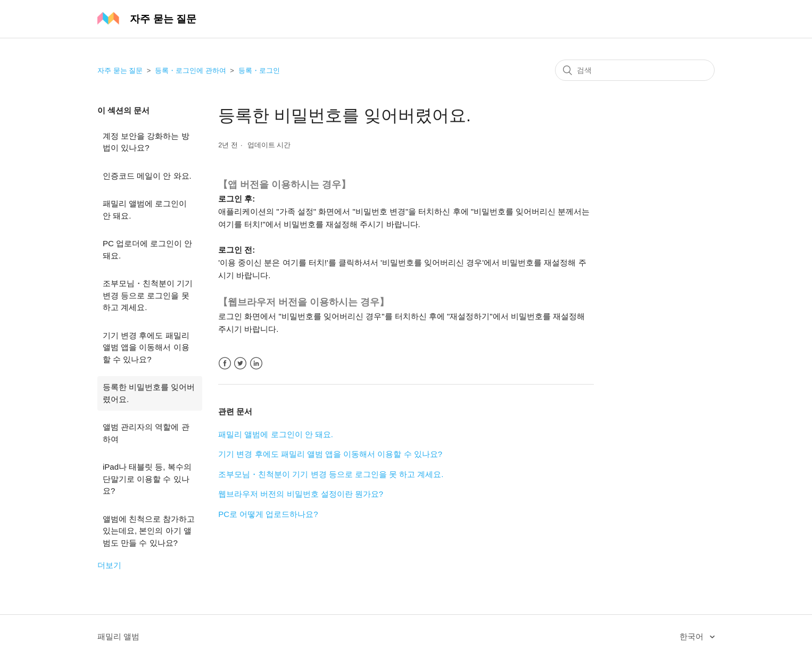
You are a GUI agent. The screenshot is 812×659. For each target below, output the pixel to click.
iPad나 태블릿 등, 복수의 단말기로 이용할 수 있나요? (147, 479)
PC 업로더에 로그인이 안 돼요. (147, 249)
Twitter (240, 364)
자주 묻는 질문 (120, 70)
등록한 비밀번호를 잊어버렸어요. (149, 393)
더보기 (109, 565)
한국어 (693, 636)
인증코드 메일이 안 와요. (147, 176)
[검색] (635, 70)
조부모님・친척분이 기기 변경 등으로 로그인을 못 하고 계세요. (148, 295)
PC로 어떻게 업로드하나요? (268, 514)
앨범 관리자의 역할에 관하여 (146, 433)
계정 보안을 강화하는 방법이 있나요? (146, 142)
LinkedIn (256, 364)
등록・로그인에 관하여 (190, 70)
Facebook (225, 364)
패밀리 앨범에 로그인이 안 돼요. (145, 210)
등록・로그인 (259, 70)
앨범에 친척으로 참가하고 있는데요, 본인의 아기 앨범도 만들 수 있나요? (149, 531)
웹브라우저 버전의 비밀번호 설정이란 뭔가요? (301, 494)
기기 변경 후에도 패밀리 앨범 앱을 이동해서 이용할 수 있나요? (146, 347)
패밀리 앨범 (118, 636)
